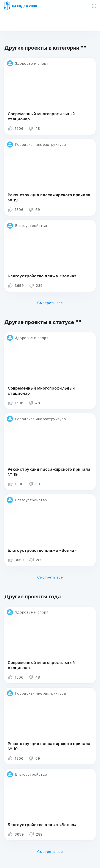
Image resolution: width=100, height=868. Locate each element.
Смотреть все (50, 303)
